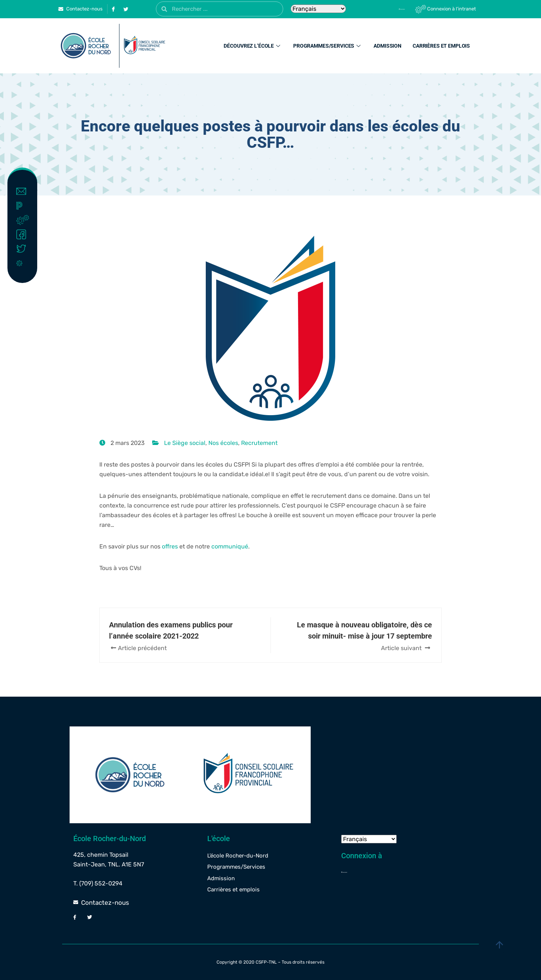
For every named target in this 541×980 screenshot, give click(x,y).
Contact (24, 191)
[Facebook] (113, 9)
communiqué (230, 546)
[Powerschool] (389, 9)
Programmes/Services (328, 46)
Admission (388, 46)
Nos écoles (223, 443)
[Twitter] (126, 9)
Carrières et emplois (441, 46)
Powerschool (24, 206)
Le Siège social (185, 443)
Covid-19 (24, 263)
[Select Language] (318, 9)
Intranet (24, 220)
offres (170, 546)
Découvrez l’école (253, 46)
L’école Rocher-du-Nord (238, 856)
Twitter (24, 249)
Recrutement (259, 443)
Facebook (24, 235)
